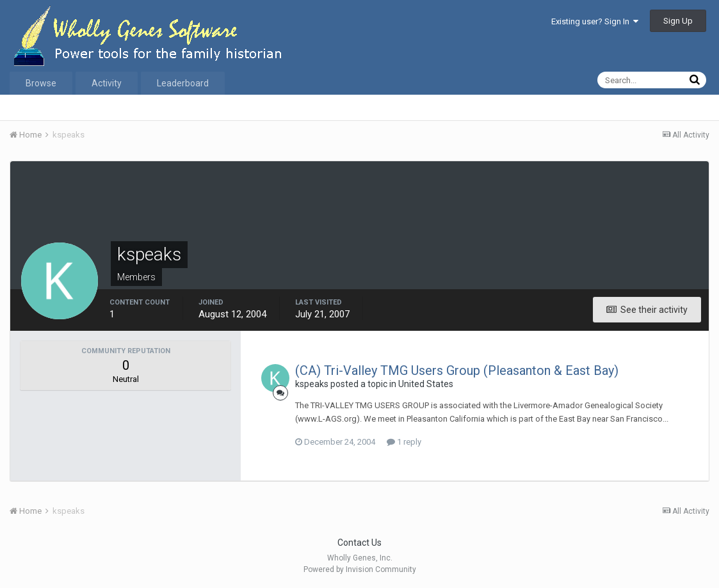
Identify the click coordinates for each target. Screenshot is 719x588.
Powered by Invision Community (360, 569)
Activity (107, 83)
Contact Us (359, 543)
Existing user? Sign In (595, 21)
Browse (41, 83)
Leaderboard (183, 83)
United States (426, 384)
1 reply (404, 442)
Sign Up (678, 21)
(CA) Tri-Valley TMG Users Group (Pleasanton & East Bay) (457, 370)
